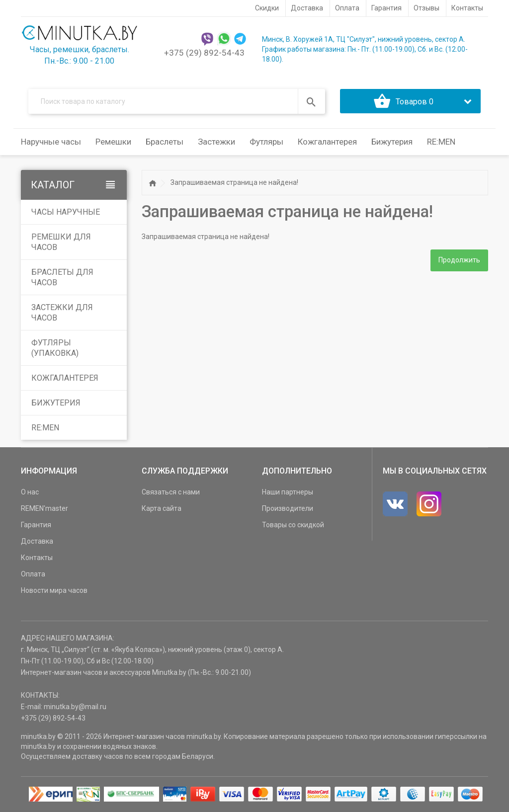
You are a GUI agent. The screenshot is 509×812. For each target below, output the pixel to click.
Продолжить (459, 260)
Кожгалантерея (65, 378)
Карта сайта (162, 509)
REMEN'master (44, 509)
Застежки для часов (62, 313)
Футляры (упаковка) (55, 348)
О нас (30, 492)
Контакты (37, 558)
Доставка (37, 542)
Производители (288, 509)
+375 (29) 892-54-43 (204, 53)
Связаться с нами (171, 492)
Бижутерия (56, 403)
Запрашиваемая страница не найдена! (234, 183)
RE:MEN (441, 142)
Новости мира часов (54, 591)
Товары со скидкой (293, 525)
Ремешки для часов (61, 243)
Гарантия (36, 525)
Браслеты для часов (62, 278)
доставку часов (98, 757)
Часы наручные (66, 212)
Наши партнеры (288, 492)
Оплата (33, 574)
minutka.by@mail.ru (75, 707)
